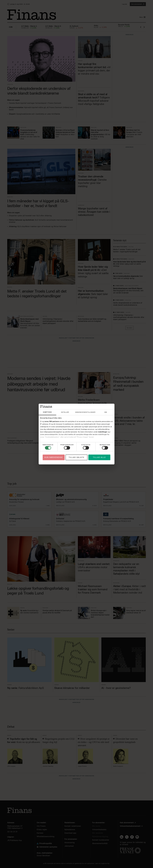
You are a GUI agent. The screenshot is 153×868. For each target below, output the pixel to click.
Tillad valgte (76, 457)
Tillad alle (99, 457)
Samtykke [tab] (47, 412)
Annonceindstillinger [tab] (85, 412)
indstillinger (103, 432)
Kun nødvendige (54, 457)
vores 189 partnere (52, 421)
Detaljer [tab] (65, 412)
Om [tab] (106, 412)
